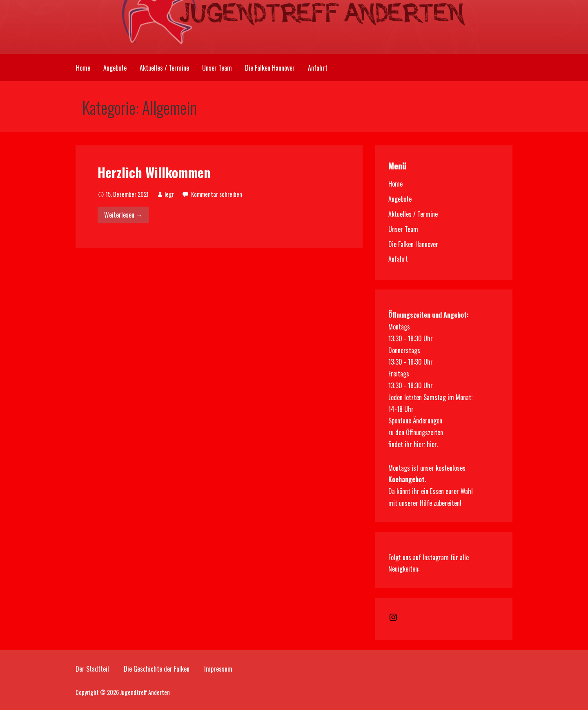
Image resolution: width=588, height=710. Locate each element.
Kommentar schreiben (217, 194)
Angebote (115, 68)
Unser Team (217, 68)
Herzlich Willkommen (154, 172)
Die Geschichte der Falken (157, 669)
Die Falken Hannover (270, 68)
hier (432, 444)
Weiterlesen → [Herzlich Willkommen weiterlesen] (123, 215)
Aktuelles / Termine (164, 68)
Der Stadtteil (92, 669)
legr (169, 194)
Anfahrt (318, 68)
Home (83, 68)
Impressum (218, 669)
